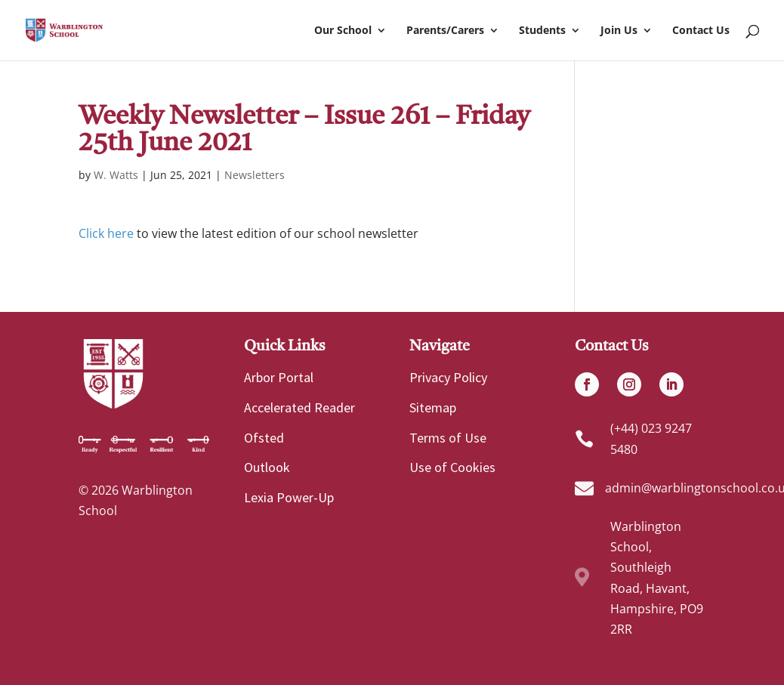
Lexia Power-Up (289, 497)
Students (542, 31)
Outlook (267, 467)
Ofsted (264, 438)
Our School (343, 31)
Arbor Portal (279, 377)
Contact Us (701, 31)
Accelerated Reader (299, 407)
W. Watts (116, 175)
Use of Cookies (452, 467)
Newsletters (255, 175)
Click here (106, 233)
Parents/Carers (445, 31)
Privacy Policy (448, 377)
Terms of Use (448, 438)
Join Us (619, 31)
